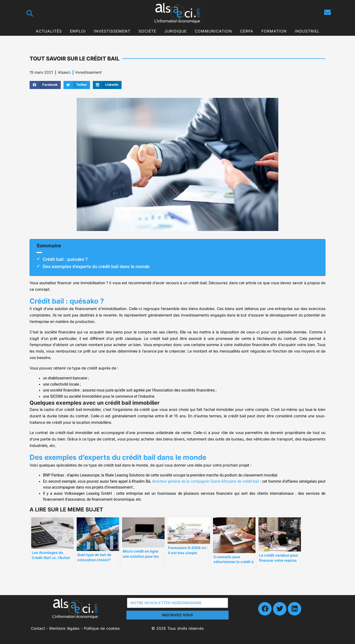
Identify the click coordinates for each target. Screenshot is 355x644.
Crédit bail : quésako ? (65, 259)
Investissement (112, 31)
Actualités (49, 31)
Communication (213, 31)
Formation (274, 31)
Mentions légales (64, 628)
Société (147, 31)
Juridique (175, 31)
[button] (45, 85)
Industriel (307, 31)
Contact (38, 628)
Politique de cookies (102, 628)
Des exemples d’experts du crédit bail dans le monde (96, 266)
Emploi (78, 31)
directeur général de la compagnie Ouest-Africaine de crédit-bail (205, 481)
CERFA (247, 31)
